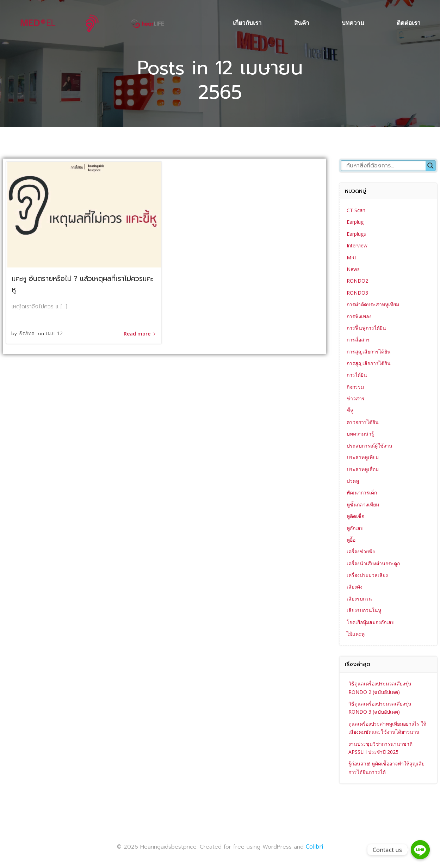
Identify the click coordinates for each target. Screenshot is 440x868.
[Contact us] (420, 850)
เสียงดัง (355, 587)
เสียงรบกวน (359, 599)
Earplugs (356, 234)
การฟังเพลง (359, 316)
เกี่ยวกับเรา (248, 23)
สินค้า (302, 23)
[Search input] (385, 166)
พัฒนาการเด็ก (362, 493)
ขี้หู (350, 410)
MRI (351, 257)
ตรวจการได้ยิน (363, 422)
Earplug (355, 222)
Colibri (314, 847)
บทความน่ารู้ (360, 434)
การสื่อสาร (358, 340)
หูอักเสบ (355, 528)
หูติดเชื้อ (355, 516)
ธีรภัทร (27, 334)
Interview (357, 245)
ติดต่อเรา (409, 23)
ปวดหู (353, 481)
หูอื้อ (351, 540)
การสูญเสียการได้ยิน (369, 352)
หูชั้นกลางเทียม (363, 504)
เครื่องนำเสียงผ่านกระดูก (373, 563)
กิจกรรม (355, 387)
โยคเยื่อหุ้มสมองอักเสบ (371, 622)
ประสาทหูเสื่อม (363, 469)
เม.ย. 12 (55, 334)
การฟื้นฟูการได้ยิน (366, 328)
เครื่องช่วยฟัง (361, 551)
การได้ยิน (357, 375)
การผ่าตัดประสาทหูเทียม (373, 304)
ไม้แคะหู (356, 634)
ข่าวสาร (356, 398)
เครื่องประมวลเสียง (367, 575)
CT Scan (356, 210)
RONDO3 (357, 293)
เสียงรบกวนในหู (364, 610)
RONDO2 (357, 281)
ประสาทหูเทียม (363, 457)
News (353, 269)
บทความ (353, 23)
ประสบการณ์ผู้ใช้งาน (370, 446)
